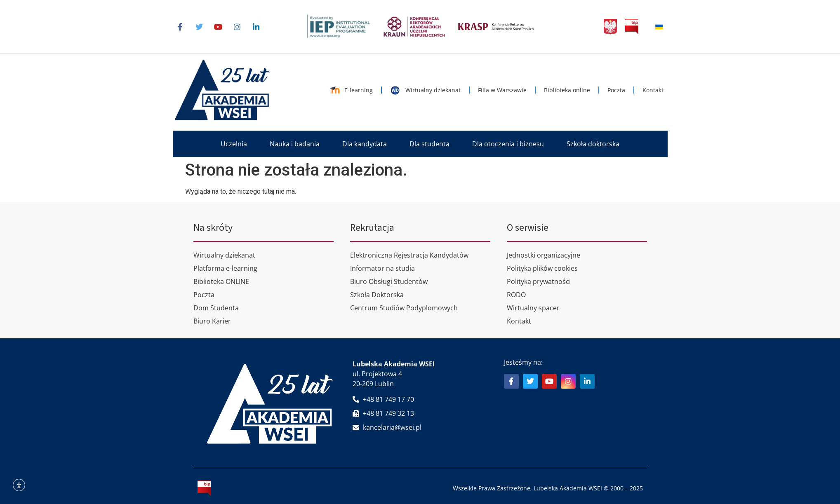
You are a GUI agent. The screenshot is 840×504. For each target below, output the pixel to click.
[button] (234, 144)
